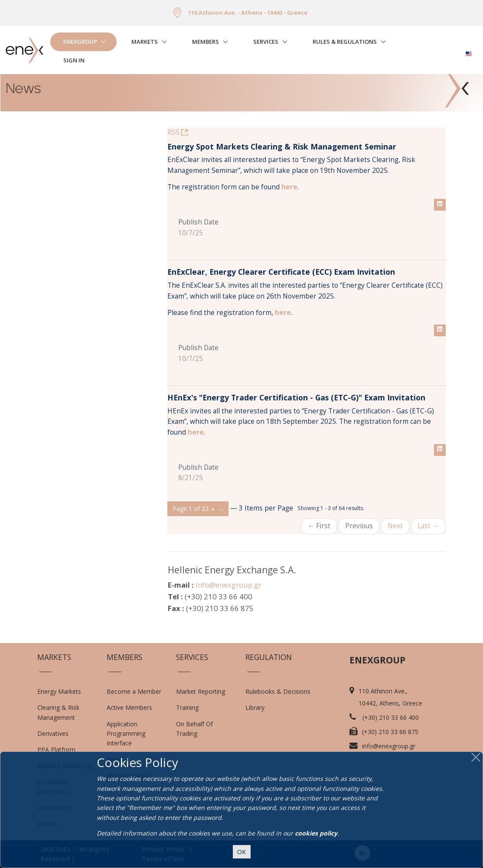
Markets (145, 42)
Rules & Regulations (345, 42)
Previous (359, 526)
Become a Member (134, 691)
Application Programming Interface (130, 734)
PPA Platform (56, 749)
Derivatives (53, 733)
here (283, 313)
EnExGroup (80, 42)
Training (187, 707)
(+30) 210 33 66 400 (391, 717)
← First (319, 526)
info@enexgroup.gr (228, 585)
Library (255, 707)
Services (266, 42)
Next (395, 526)
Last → (428, 526)
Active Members (129, 707)
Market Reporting (201, 691)
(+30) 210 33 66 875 (390, 732)
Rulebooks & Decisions (278, 691)
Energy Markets (59, 691)
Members (206, 42)
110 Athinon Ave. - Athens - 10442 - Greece (248, 13)
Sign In (74, 60)
